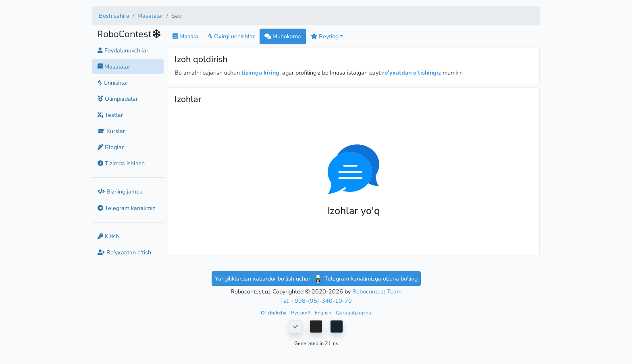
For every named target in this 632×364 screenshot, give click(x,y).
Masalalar (150, 16)
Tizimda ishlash (121, 163)
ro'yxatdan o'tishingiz (412, 73)
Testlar (110, 115)
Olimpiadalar (118, 99)
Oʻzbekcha (274, 313)
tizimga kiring (260, 73)
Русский (301, 313)
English (324, 313)
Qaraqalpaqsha (353, 313)
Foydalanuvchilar (123, 50)
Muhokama (283, 36)
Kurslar (111, 131)
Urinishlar (113, 83)
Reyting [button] (325, 36)
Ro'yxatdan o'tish (124, 252)
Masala (185, 36)
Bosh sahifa (114, 16)
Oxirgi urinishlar (231, 36)
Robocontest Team (377, 291)
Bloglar (111, 147)
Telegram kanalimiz (126, 208)
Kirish (108, 236)
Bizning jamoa (120, 191)
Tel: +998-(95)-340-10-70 (316, 301)
